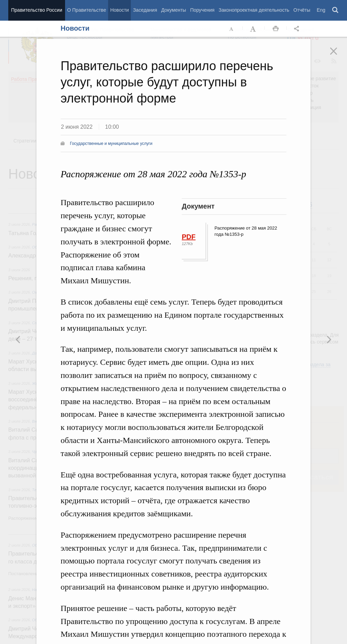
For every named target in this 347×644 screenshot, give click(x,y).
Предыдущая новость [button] (329, 339)
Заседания (145, 10)
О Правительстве (87, 10)
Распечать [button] (276, 29)
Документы (173, 10)
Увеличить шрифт (254, 29)
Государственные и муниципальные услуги (111, 144)
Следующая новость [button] (18, 339)
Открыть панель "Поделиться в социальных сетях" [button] (298, 29)
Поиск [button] (336, 10)
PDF (189, 237)
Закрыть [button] (338, 56)
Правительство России (36, 10)
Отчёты (302, 10)
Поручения (202, 10)
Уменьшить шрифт (232, 29)
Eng (321, 10)
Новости (119, 10)
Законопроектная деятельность (254, 10)
